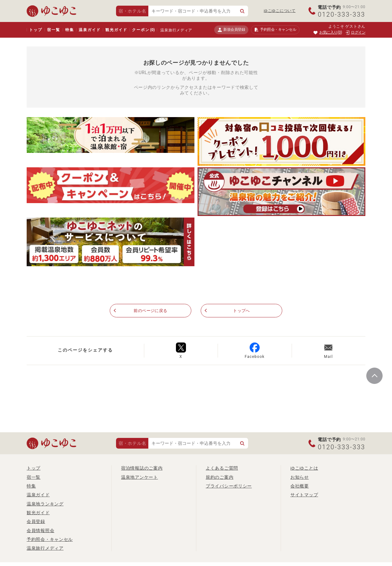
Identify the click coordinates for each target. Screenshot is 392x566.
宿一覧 (53, 30)
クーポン (143, 30)
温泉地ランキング (45, 504)
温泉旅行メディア (176, 30)
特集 (70, 30)
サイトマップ (304, 495)
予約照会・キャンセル (50, 539)
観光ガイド (116, 30)
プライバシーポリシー (229, 486)
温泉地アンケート (140, 477)
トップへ (242, 311)
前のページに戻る (151, 311)
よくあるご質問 (222, 468)
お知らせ (300, 477)
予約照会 (275, 30)
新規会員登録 (231, 30)
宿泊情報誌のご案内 (142, 468)
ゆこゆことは (304, 468)
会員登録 (36, 522)
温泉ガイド (90, 30)
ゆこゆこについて (280, 11)
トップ (36, 30)
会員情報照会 (40, 531)
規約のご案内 (220, 477)
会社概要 (300, 486)
